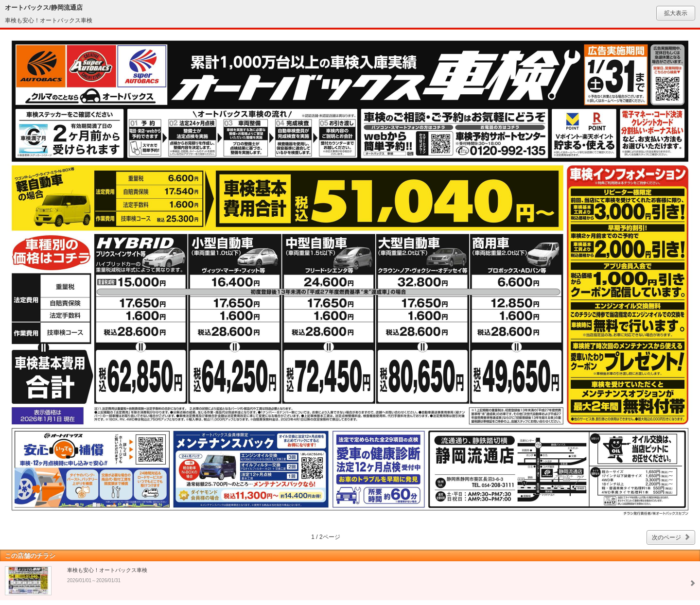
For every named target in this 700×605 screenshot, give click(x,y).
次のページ (666, 537)
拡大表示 (676, 13)
